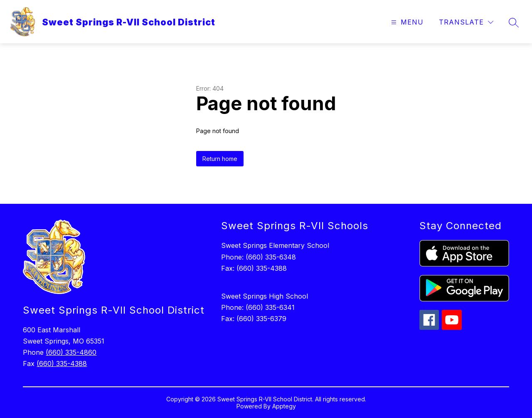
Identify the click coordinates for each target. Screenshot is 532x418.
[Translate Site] (466, 22)
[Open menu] (406, 22)
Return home (220, 159)
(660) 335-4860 (71, 352)
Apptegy (284, 406)
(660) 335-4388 (62, 364)
